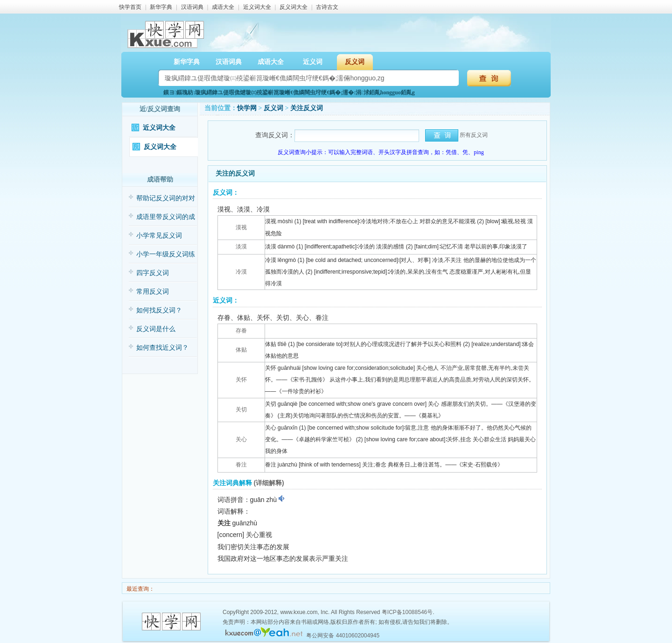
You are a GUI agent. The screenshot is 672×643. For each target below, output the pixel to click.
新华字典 (161, 7)
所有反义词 (474, 135)
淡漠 (241, 247)
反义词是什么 (156, 329)
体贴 (241, 350)
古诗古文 (327, 7)
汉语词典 (192, 7)
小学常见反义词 (159, 236)
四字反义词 (153, 273)
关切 (241, 410)
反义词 (355, 62)
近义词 (313, 62)
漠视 (241, 227)
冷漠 (241, 272)
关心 (241, 439)
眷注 (241, 465)
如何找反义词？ (159, 310)
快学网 (247, 108)
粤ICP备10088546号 (407, 612)
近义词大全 (257, 7)
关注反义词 (307, 108)
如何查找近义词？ (162, 348)
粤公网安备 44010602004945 (343, 636)
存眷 (241, 331)
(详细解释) (269, 483)
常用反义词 (153, 292)
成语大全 (223, 7)
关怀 (241, 380)
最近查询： (140, 589)
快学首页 (130, 7)
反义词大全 (294, 7)
